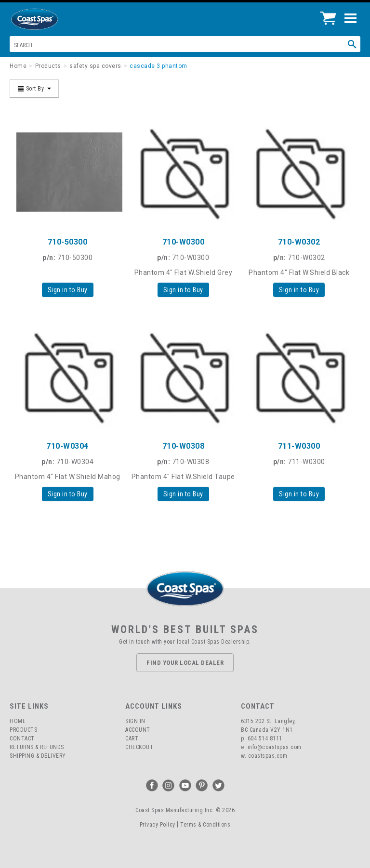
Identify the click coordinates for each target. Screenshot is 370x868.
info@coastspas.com (275, 747)
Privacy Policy (158, 825)
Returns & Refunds (37, 747)
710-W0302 (299, 242)
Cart (132, 738)
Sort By (34, 89)
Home (18, 721)
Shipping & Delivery (38, 756)
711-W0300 (299, 446)
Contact (22, 738)
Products (23, 730)
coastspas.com (268, 756)
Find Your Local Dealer (185, 663)
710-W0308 (184, 446)
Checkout (139, 747)
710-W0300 (184, 242)
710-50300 (68, 242)
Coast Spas (51, 19)
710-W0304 (67, 446)
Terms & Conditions (205, 825)
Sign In (135, 721)
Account (138, 730)
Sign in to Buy (68, 290)
